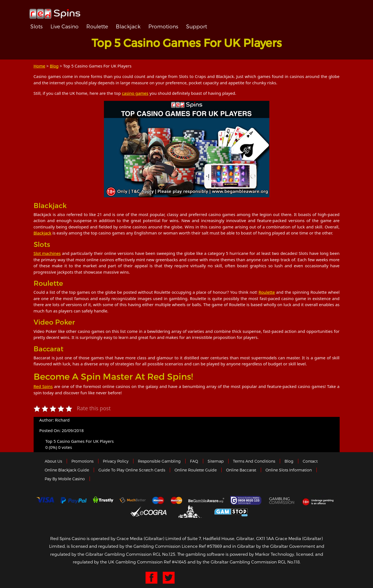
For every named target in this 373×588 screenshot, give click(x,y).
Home (40, 66)
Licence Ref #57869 (202, 546)
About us (53, 461)
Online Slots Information (289, 470)
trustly (103, 500)
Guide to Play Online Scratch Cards (132, 470)
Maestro (158, 500)
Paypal (73, 500)
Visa (45, 500)
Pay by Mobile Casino (65, 479)
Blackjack (128, 26)
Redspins (55, 12)
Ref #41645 (175, 562)
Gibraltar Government (191, 512)
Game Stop (231, 512)
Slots (37, 26)
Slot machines (47, 253)
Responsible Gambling (159, 461)
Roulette (97, 26)
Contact (310, 461)
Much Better (133, 500)
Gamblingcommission (282, 500)
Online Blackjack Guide (67, 470)
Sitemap (216, 461)
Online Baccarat (241, 470)
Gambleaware (206, 500)
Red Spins (43, 386)
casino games (135, 93)
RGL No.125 (164, 554)
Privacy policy (116, 461)
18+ (319, 500)
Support (197, 26)
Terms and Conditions (254, 461)
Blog (54, 66)
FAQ (194, 461)
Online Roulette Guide (196, 470)
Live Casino (65, 26)
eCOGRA (148, 511)
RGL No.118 (289, 562)
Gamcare (246, 500)
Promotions (163, 26)
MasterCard (176, 500)
